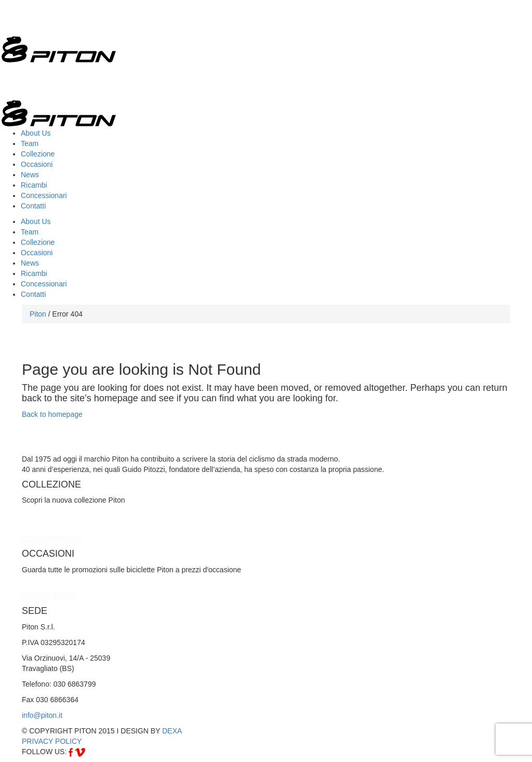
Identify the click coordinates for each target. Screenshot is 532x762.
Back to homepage (52, 414)
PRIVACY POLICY (52, 741)
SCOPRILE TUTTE (48, 596)
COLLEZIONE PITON (52, 539)
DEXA (172, 731)
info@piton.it (42, 715)
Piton (38, 314)
